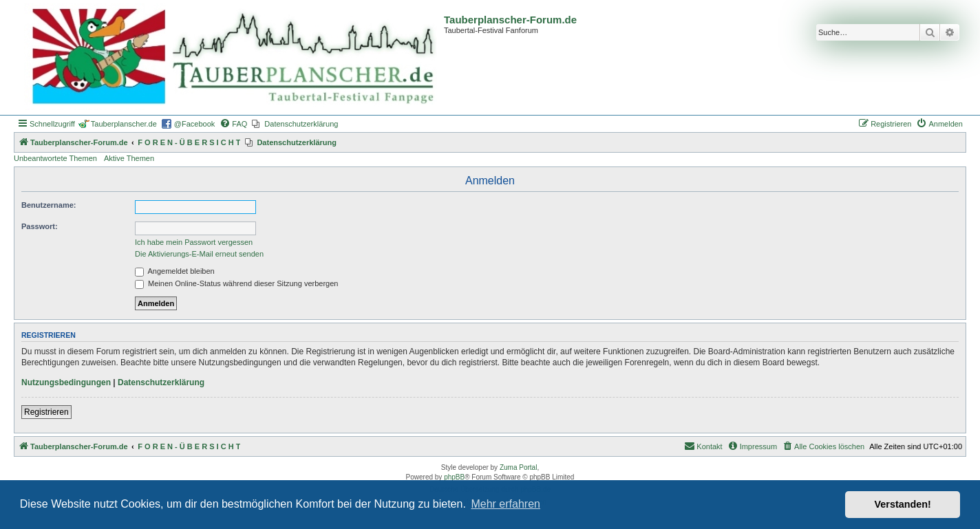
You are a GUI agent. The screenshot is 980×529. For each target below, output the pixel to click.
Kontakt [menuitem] (703, 446)
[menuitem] (233, 124)
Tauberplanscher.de (124, 124)
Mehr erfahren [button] (505, 504)
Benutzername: (49, 205)
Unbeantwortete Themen (55, 158)
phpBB (454, 477)
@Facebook (194, 124)
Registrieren (46, 412)
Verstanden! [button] (903, 504)
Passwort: (40, 226)
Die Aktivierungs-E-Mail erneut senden (199, 254)
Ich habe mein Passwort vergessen (194, 242)
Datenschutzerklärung (161, 382)
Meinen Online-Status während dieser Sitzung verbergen (236, 283)
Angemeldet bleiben (175, 271)
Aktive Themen (129, 158)
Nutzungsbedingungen (66, 382)
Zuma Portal (518, 467)
